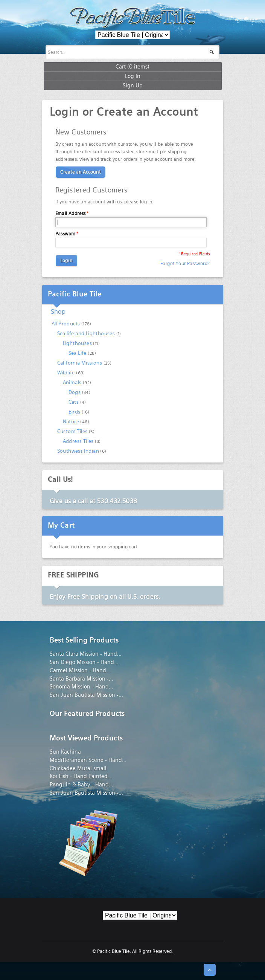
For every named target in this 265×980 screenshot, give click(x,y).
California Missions (80, 363)
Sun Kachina (65, 752)
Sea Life (78, 353)
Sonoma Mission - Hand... (81, 687)
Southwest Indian (78, 451)
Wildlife (66, 373)
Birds (75, 412)
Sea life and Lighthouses (86, 334)
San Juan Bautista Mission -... (86, 695)
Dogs (75, 392)
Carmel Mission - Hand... (80, 670)
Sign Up (133, 85)
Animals (72, 382)
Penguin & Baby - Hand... (81, 785)
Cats (74, 402)
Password (65, 234)
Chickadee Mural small (78, 768)
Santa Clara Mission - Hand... (86, 654)
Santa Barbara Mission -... (81, 679)
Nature (71, 422)
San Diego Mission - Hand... (84, 662)
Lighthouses (77, 343)
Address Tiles (78, 441)
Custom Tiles (72, 431)
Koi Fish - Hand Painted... (81, 776)
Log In (133, 76)
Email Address (71, 214)
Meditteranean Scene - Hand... (88, 760)
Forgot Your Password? (185, 264)
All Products (66, 324)
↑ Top (210, 970)
